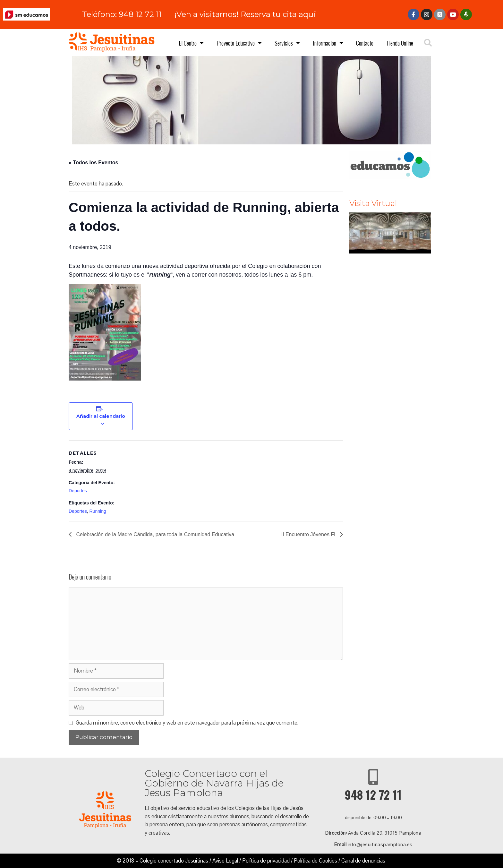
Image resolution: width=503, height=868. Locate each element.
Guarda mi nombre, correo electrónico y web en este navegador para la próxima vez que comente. (187, 723)
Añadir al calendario (101, 416)
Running (98, 511)
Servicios (287, 43)
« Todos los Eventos (93, 163)
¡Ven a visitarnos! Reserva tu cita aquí (245, 14)
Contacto (365, 43)
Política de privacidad (266, 861)
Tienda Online (400, 43)
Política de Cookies (315, 861)
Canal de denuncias (363, 861)
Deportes (78, 491)
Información (328, 43)
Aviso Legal (225, 861)
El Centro (191, 43)
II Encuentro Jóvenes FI (309, 534)
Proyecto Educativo (239, 43)
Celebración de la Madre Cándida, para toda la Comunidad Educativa (154, 534)
